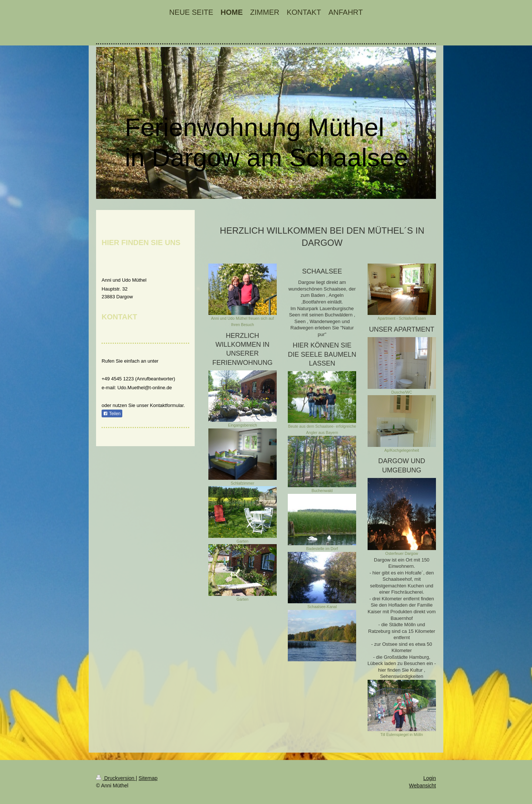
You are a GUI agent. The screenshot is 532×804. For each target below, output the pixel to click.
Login (430, 778)
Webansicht (422, 786)
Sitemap (148, 778)
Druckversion (116, 778)
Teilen (112, 414)
